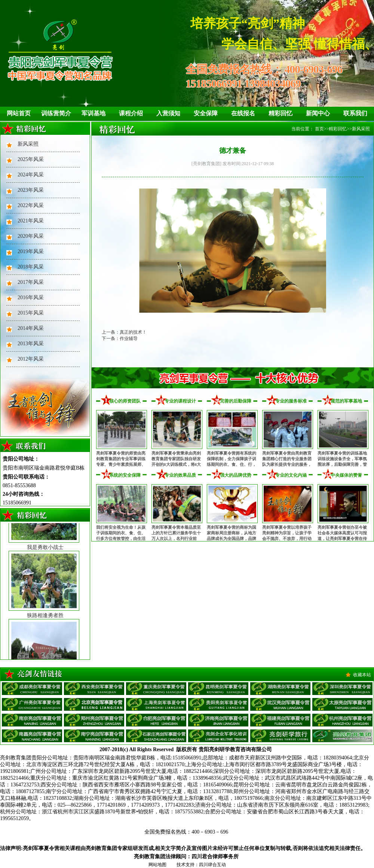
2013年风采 (31, 344)
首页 (319, 129)
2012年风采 (31, 359)
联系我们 (355, 113)
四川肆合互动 (212, 865)
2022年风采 (31, 205)
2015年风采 (31, 313)
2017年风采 (31, 282)
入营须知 (168, 113)
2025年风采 (31, 159)
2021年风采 (31, 221)
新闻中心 (318, 113)
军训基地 (93, 113)
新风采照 (28, 144)
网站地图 (157, 865)
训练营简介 (56, 113)
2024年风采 (31, 175)
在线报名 (243, 113)
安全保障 (206, 113)
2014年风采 (31, 328)
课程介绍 (131, 113)
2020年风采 (31, 236)
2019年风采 (31, 251)
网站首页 (19, 113)
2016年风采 (31, 298)
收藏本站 (362, 675)
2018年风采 (31, 267)
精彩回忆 (280, 113)
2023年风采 (31, 190)
